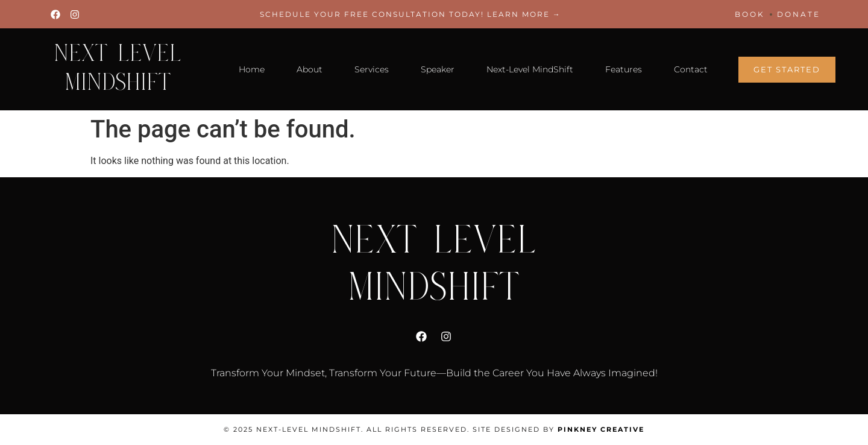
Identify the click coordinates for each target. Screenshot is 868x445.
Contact (691, 69)
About (310, 69)
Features (624, 69)
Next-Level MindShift (530, 69)
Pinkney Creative (601, 429)
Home (252, 69)
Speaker (438, 69)
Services (372, 69)
